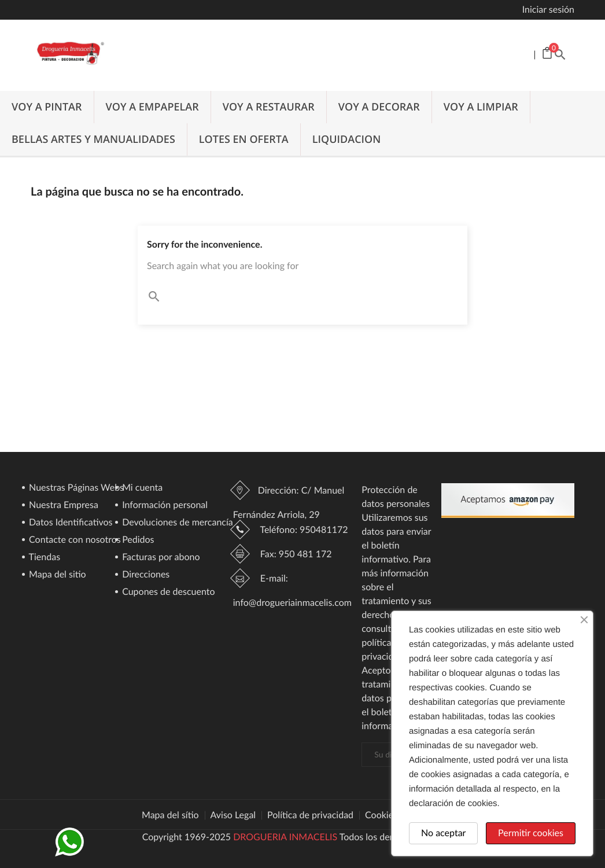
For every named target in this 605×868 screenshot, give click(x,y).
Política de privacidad (310, 815)
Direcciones (145, 575)
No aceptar (443, 833)
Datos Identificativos (70, 523)
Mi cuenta (141, 488)
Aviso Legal (233, 815)
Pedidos (137, 540)
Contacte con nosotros (74, 540)
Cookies (381, 815)
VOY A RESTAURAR (269, 107)
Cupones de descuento (167, 592)
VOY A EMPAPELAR (152, 107)
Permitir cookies (531, 833)
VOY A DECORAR (379, 107)
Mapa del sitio (56, 575)
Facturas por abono (160, 558)
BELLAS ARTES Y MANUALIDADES (93, 139)
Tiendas (43, 558)
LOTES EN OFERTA (244, 139)
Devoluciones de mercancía (176, 523)
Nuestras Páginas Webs (75, 488)
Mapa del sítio (170, 815)
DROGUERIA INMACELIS (285, 837)
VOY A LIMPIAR (481, 107)
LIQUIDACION (347, 139)
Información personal (164, 505)
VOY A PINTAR (47, 107)
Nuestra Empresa (62, 505)
